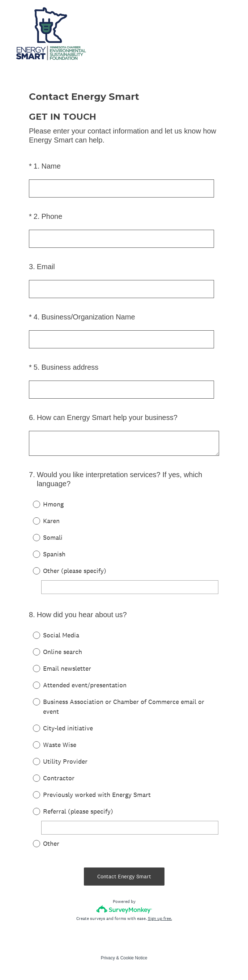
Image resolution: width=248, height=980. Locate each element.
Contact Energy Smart (124, 876)
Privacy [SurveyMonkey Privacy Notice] (108, 958)
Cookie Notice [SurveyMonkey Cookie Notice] (134, 958)
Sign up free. (160, 919)
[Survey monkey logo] (124, 909)
